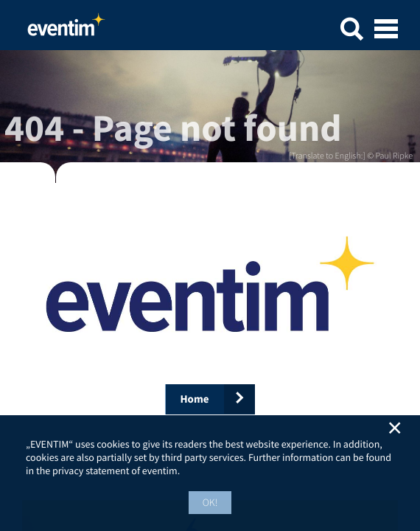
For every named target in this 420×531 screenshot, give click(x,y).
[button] (351, 31)
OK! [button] (210, 502)
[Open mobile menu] (386, 30)
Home (66, 29)
